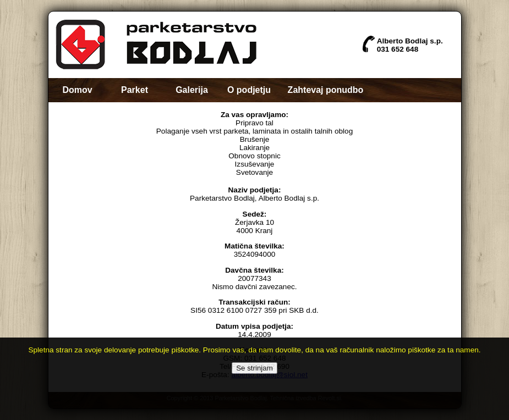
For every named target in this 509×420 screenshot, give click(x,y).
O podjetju (249, 90)
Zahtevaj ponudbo (326, 90)
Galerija (192, 90)
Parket (135, 90)
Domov (77, 90)
